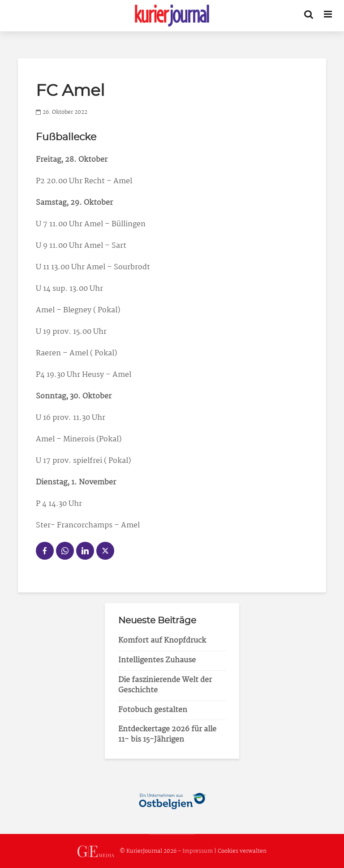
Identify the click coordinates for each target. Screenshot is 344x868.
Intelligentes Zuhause (157, 660)
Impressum (198, 851)
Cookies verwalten (242, 851)
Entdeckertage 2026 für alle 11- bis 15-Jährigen (167, 734)
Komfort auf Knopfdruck (162, 641)
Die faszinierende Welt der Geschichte (165, 685)
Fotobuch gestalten (153, 710)
